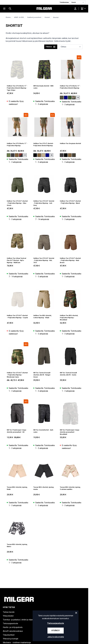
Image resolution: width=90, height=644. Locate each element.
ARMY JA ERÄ (19, 17)
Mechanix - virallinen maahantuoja (17, 643)
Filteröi (51, 47)
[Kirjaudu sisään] (75, 9)
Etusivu (8, 17)
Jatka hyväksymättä (56, 637)
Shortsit (56, 17)
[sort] (71, 47)
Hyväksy (56, 630)
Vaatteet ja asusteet (34, 17)
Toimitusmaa (64, 2)
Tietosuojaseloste (56, 623)
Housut (47, 17)
